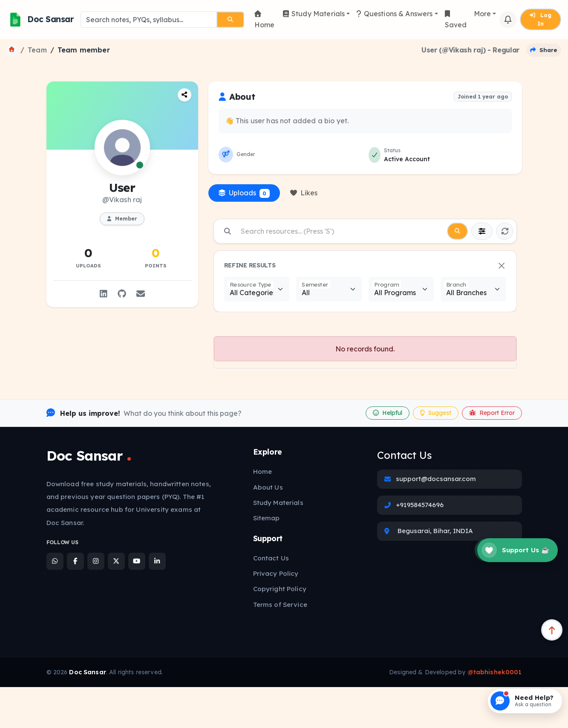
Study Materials (314, 14)
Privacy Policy (276, 573)
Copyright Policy (280, 589)
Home (265, 20)
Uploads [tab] (244, 193)
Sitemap (267, 518)
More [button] (483, 14)
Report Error (492, 413)
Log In (541, 19)
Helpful (388, 413)
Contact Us (271, 558)
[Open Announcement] (518, 511)
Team (37, 50)
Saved (456, 20)
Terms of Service (280, 605)
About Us (268, 487)
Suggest (436, 413)
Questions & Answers (395, 14)
